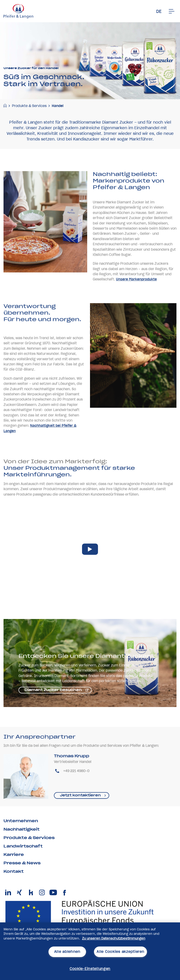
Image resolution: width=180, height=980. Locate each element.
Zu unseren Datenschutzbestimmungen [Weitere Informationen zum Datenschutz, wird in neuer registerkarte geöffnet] (114, 938)
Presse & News (22, 863)
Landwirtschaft (23, 846)
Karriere (14, 855)
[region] (90, 951)
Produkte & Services (29, 106)
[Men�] (172, 11)
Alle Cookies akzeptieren (120, 952)
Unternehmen (21, 821)
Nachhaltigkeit (22, 829)
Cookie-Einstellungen (90, 969)
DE (159, 11)
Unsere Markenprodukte (136, 292)
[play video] (90, 562)
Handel (58, 106)
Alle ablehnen (67, 952)
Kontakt (14, 871)
